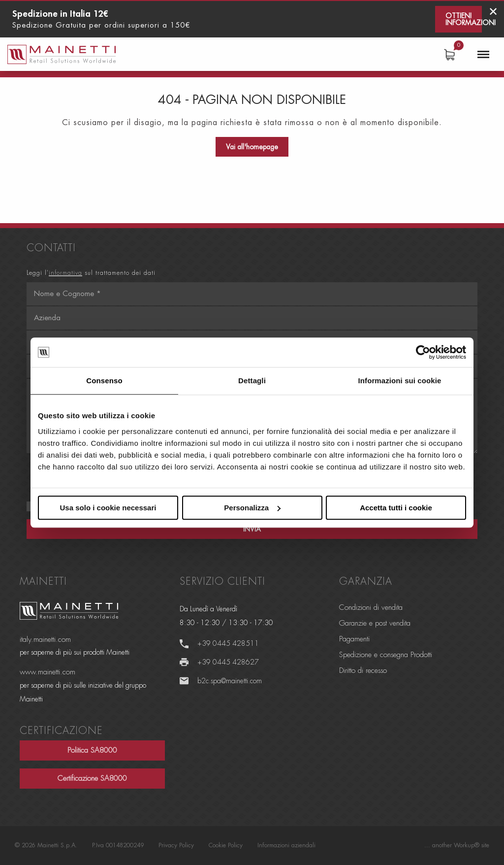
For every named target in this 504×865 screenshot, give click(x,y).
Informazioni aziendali (286, 845)
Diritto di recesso (363, 671)
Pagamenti (354, 639)
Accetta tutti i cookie (396, 508)
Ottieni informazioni (464, 19)
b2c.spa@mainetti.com (230, 681)
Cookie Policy (226, 845)
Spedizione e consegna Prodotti (386, 655)
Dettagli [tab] (252, 381)
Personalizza (252, 508)
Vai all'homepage (252, 147)
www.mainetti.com (47, 672)
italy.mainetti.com (45, 640)
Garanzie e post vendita (375, 623)
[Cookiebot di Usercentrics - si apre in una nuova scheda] (423, 352)
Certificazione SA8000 (92, 779)
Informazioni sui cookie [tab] (400, 381)
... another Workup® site (457, 845)
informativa (65, 273)
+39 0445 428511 (228, 643)
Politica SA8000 (92, 750)
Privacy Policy (176, 845)
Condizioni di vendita (371, 608)
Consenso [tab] (104, 381)
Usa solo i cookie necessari (108, 508)
